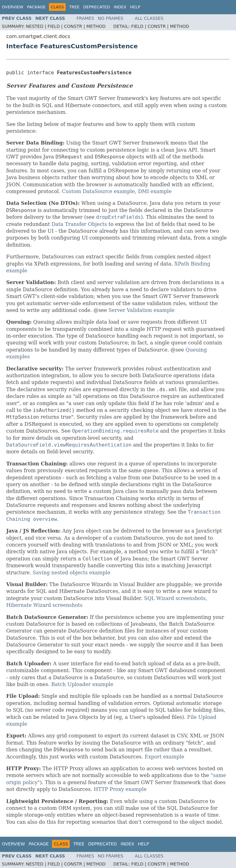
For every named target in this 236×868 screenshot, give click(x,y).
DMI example (155, 191)
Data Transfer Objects (79, 224)
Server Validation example (142, 310)
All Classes (149, 18)
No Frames (111, 18)
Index (120, 7)
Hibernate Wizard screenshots (44, 605)
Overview (13, 7)
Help (135, 7)
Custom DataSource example (98, 191)
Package (36, 7)
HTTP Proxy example (120, 789)
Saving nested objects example (72, 573)
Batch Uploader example (82, 684)
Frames (85, 18)
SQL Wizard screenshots (175, 598)
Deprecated (97, 7)
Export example (164, 757)
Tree (74, 7)
